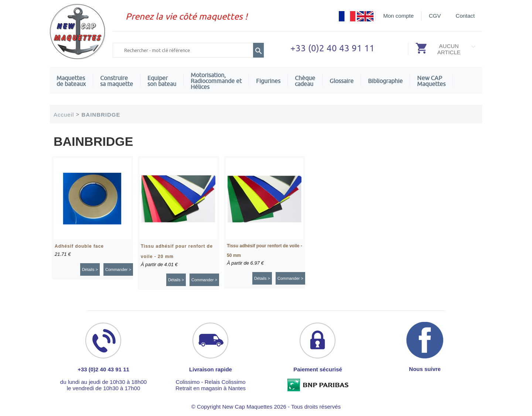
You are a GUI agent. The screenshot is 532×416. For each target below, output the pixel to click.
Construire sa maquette (117, 81)
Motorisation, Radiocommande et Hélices (216, 81)
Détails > (90, 269)
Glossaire (342, 81)
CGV (435, 16)
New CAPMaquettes (431, 81)
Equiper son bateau (162, 81)
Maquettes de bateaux (71, 81)
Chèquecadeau (305, 81)
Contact (465, 16)
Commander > (118, 269)
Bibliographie (385, 81)
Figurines (268, 81)
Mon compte (398, 16)
